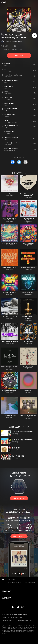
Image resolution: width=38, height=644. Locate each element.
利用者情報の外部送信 (8, 620)
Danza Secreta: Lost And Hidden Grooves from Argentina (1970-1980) (10, 220)
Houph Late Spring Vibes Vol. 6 (10, 367)
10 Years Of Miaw (28, 366)
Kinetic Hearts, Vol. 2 (28, 292)
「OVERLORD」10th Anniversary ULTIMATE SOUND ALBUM (22, 583)
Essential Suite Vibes (10, 415)
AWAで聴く (19, 55)
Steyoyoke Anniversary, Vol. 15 (28, 416)
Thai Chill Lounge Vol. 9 (10, 317)
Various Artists (17, 42)
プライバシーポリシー (16, 618)
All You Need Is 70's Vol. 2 (10, 268)
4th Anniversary (28, 342)
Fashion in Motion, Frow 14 (10, 342)
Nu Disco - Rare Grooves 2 (28, 268)
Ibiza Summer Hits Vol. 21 (10, 243)
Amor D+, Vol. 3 (10, 194)
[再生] (34, 36)
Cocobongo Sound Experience (28, 219)
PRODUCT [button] (6, 591)
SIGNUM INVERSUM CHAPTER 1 (28, 318)
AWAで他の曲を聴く (19, 498)
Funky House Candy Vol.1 (10, 391)
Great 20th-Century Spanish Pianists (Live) (28, 195)
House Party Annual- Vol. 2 (10, 292)
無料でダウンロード (19, 536)
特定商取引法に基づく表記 (25, 620)
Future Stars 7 (28, 391)
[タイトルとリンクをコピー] (26, 162)
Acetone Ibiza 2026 (28, 243)
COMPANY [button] (7, 598)
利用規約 (4, 618)
